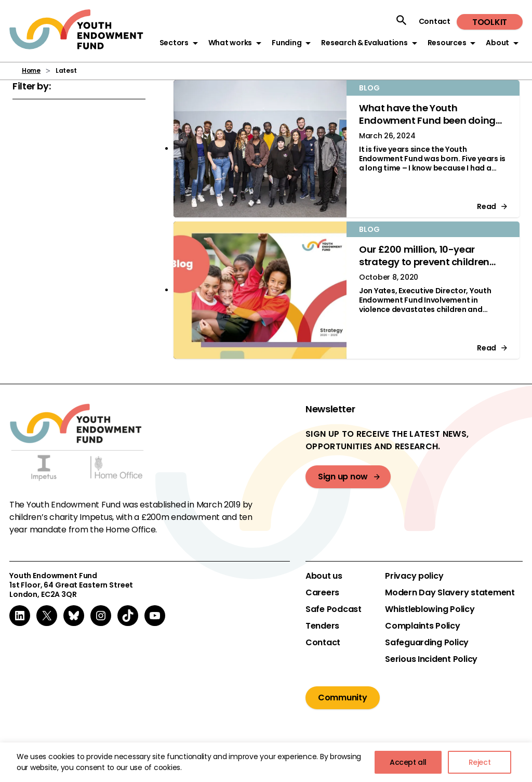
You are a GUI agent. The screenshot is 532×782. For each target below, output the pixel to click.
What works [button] (230, 43)
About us (324, 576)
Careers (322, 593)
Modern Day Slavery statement (450, 593)
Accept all (408, 762)
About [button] (497, 43)
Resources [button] (447, 43)
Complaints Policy (423, 626)
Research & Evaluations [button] (364, 43)
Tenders (322, 626)
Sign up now (343, 477)
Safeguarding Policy (427, 643)
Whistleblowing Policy (430, 609)
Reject (480, 762)
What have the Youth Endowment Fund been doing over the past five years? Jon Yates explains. (427, 127)
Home (31, 70)
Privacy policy (414, 576)
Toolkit (490, 22)
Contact (435, 21)
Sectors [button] (174, 43)
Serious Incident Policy (431, 659)
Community (343, 698)
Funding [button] (287, 43)
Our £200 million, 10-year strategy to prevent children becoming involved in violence (430, 262)
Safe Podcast (334, 609)
